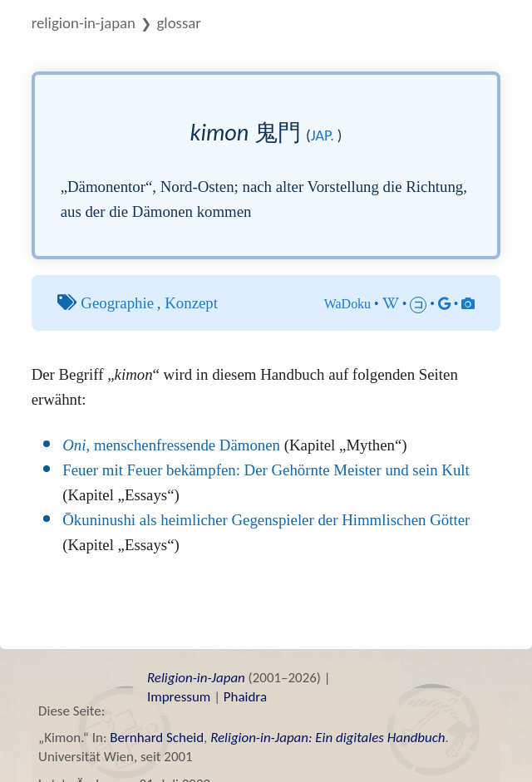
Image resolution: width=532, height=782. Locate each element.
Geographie (117, 303)
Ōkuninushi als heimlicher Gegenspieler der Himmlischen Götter (266, 520)
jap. (323, 135)
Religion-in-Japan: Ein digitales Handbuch (328, 738)
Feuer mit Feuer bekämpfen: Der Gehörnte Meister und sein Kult (266, 470)
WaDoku (347, 304)
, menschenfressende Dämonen (171, 445)
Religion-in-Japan (84, 23)
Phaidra (245, 697)
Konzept (191, 303)
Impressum (179, 697)
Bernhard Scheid (157, 738)
